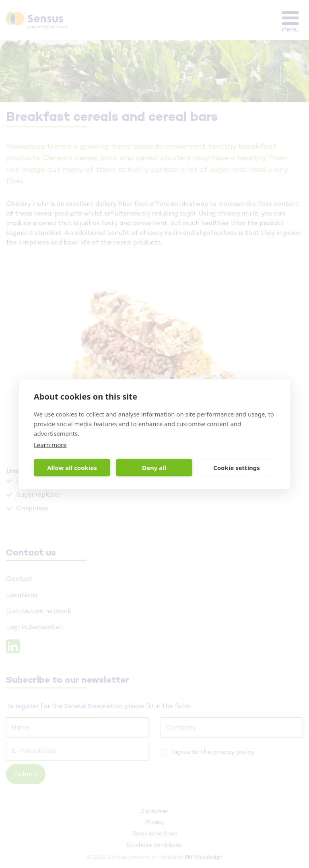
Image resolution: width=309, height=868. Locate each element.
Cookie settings (237, 468)
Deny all (154, 468)
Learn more (50, 444)
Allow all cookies (72, 468)
